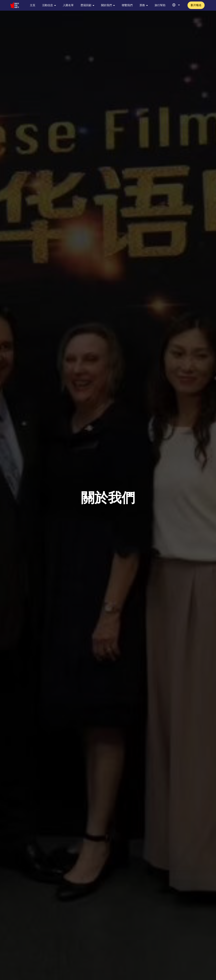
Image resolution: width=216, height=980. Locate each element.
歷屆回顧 (86, 5)
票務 (142, 5)
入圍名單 (68, 5)
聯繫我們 (127, 5)
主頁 (33, 5)
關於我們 (106, 5)
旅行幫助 (160, 5)
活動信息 (48, 5)
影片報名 (196, 5)
